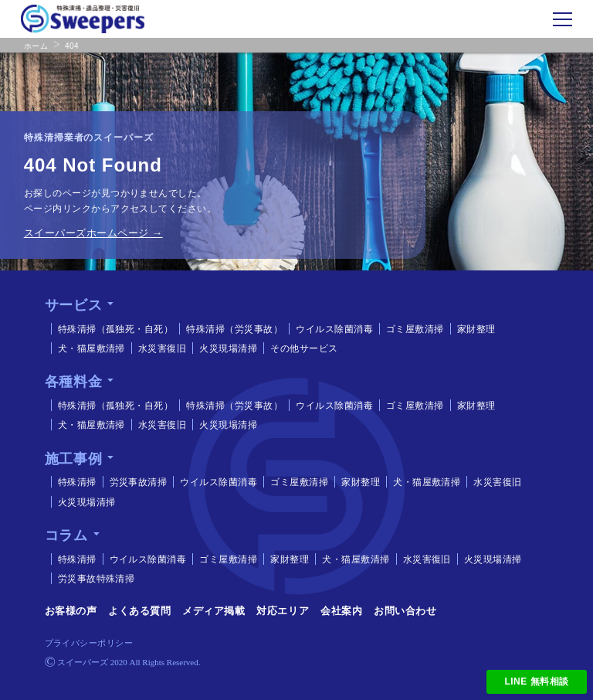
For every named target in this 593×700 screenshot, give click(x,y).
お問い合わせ (405, 611)
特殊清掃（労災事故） (230, 329)
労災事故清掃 (135, 482)
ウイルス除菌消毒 (330, 329)
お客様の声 (71, 611)
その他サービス (300, 348)
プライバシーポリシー (89, 643)
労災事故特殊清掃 (93, 578)
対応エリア (283, 611)
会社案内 (341, 611)
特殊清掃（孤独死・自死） (112, 329)
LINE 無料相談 (537, 681)
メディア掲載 (213, 611)
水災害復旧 (158, 348)
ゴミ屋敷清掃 (411, 329)
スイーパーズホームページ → (93, 233)
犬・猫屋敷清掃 (88, 348)
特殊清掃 (73, 482)
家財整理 (473, 329)
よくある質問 (139, 611)
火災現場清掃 (224, 348)
